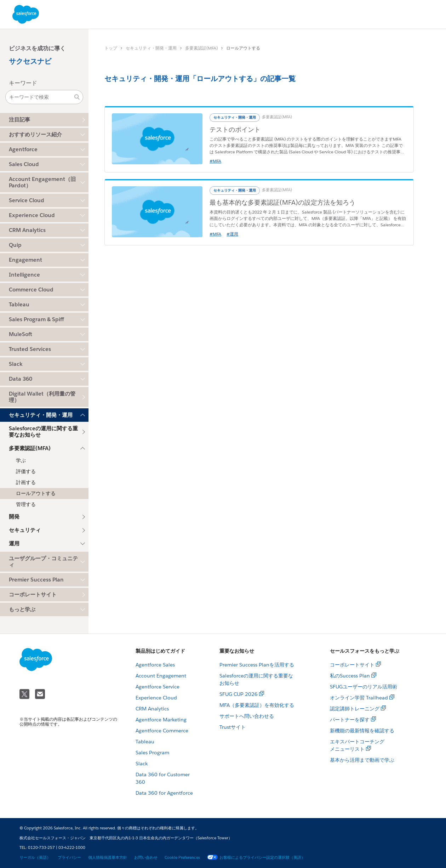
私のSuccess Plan (350, 676)
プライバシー (69, 858)
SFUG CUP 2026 (239, 694)
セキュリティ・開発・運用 (151, 48)
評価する (26, 471)
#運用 (232, 234)
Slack (142, 764)
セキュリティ (25, 530)
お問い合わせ (146, 858)
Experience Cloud (156, 698)
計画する (26, 482)
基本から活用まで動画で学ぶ (362, 760)
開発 (14, 517)
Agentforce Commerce (162, 731)
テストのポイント (235, 129)
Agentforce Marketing (161, 720)
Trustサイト (233, 727)
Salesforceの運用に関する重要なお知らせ (43, 432)
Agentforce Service (158, 687)
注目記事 (19, 120)
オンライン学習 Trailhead (359, 698)
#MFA (215, 161)
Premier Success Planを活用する (257, 665)
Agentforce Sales (155, 665)
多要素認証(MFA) (201, 48)
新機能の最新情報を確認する (362, 731)
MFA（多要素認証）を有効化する (257, 705)
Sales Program (152, 753)
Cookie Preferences (182, 858)
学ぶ (21, 460)
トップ (111, 48)
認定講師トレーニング (355, 709)
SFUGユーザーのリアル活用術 (364, 687)
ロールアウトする (36, 493)
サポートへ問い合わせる (247, 716)
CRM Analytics (152, 709)
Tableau (145, 742)
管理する (26, 504)
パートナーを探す (350, 720)
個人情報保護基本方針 (108, 858)
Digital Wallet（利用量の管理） (42, 397)
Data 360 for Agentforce (164, 793)
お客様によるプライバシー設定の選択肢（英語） (256, 858)
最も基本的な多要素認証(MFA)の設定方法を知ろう (282, 202)
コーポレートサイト (33, 594)
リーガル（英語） (35, 858)
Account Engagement (161, 676)
